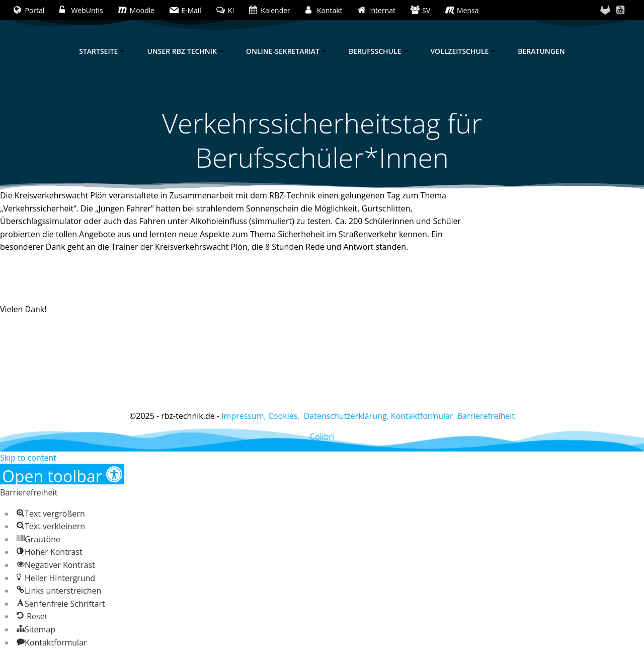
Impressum (243, 416)
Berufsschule (379, 51)
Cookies (283, 416)
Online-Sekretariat (287, 51)
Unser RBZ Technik (186, 51)
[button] (62, 474)
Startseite (103, 51)
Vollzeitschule (464, 51)
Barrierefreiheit (486, 416)
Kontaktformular (422, 416)
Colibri (322, 437)
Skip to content (28, 458)
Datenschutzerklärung (345, 416)
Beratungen (541, 51)
